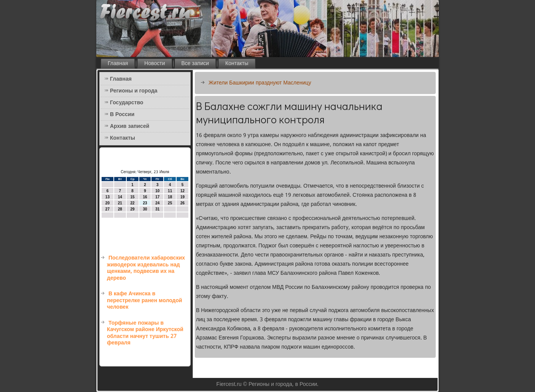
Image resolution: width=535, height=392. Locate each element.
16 (145, 197)
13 (107, 197)
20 (107, 203)
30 (145, 209)
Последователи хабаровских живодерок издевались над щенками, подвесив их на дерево (146, 268)
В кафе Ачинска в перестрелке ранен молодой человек (145, 300)
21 (120, 203)
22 (133, 203)
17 (157, 197)
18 (170, 197)
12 (182, 191)
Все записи (195, 64)
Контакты (237, 64)
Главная (118, 64)
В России (122, 115)
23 (145, 203)
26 (182, 203)
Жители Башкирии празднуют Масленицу (260, 83)
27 (107, 209)
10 (157, 191)
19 (182, 197)
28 (120, 209)
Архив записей (130, 126)
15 (133, 197)
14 (120, 197)
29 (133, 209)
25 (170, 203)
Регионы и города (134, 91)
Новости (154, 64)
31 (157, 209)
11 (170, 191)
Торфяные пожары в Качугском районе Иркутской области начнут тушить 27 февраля (145, 333)
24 (157, 203)
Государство (127, 103)
